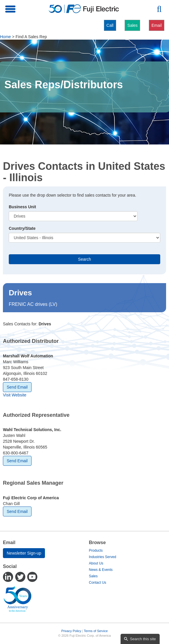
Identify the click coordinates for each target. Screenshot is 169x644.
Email (157, 25)
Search (84, 259)
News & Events (101, 570)
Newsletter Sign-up (24, 553)
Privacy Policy (71, 631)
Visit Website (15, 395)
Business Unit (22, 207)
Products (96, 551)
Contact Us (98, 583)
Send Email (17, 387)
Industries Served (103, 557)
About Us (96, 563)
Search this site (143, 639)
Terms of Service (96, 631)
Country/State (22, 228)
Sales (132, 25)
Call (110, 25)
